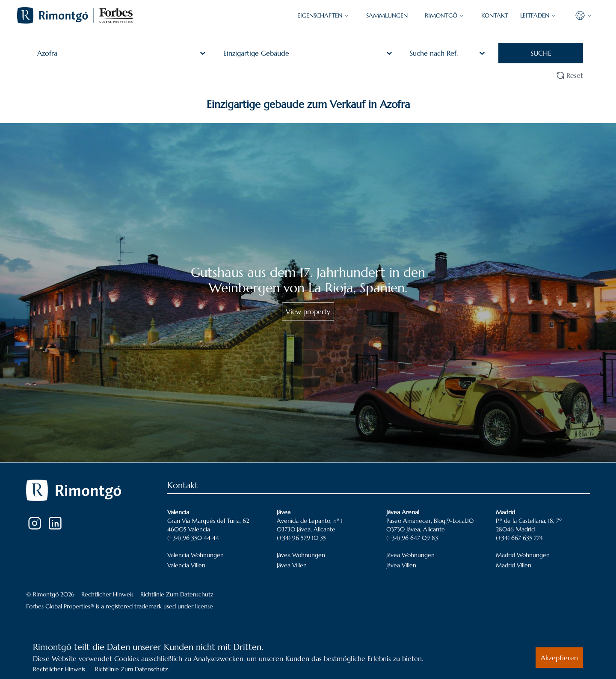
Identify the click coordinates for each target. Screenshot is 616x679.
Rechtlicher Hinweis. (60, 669)
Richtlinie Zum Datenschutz (177, 594)
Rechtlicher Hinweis (107, 594)
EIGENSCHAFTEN (323, 15)
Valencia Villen (186, 565)
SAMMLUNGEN (387, 15)
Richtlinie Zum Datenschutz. (132, 669)
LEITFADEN (538, 15)
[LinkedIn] (55, 523)
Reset (570, 75)
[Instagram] (35, 523)
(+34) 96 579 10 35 (301, 538)
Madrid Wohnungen (523, 555)
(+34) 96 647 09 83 (412, 538)
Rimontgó (444, 15)
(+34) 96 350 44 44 (193, 538)
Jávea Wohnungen (301, 555)
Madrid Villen (514, 565)
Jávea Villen (292, 565)
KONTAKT (495, 15)
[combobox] (38, 53)
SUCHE (541, 53)
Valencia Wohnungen (195, 555)
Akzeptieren (559, 658)
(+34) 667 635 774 (519, 538)
